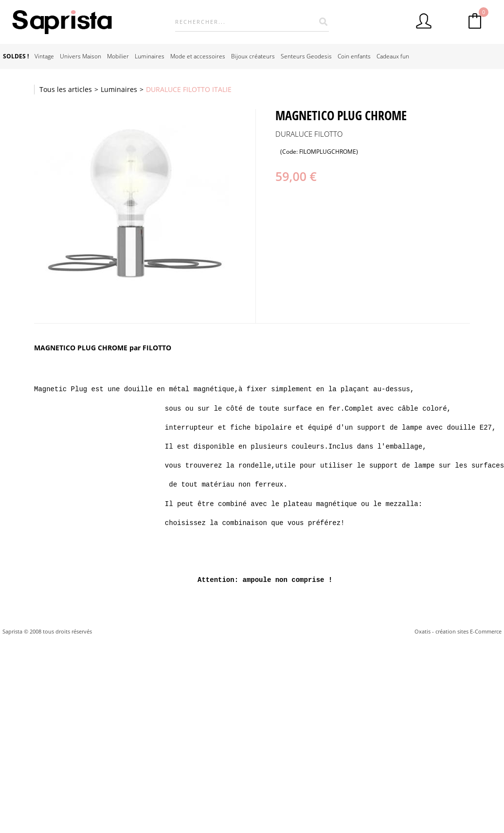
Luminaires (150, 56)
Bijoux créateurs (253, 56)
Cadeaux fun (393, 56)
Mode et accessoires (198, 56)
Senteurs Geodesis (306, 56)
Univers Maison (81, 56)
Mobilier (118, 56)
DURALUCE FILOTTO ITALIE (189, 89)
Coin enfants (354, 56)
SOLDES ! (16, 56)
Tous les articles (66, 89)
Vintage (44, 56)
